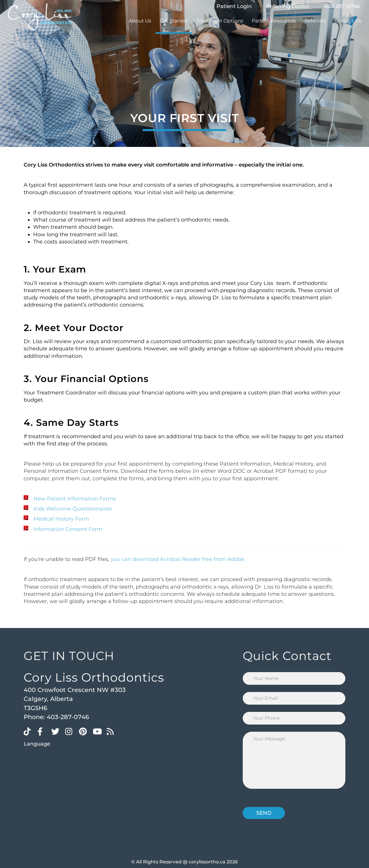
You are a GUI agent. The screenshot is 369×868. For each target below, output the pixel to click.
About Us (140, 21)
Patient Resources (274, 21)
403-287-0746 (342, 6)
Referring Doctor (288, 6)
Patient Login (234, 6)
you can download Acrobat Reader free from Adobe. (178, 559)
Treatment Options (220, 21)
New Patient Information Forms (75, 499)
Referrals (315, 21)
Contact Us (348, 21)
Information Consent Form (68, 529)
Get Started (174, 21)
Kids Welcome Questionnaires (73, 509)
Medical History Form (61, 519)
